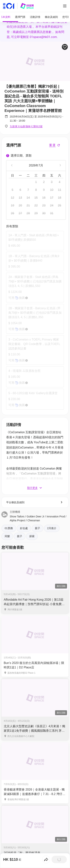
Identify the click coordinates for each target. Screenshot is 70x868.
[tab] (10, 17)
